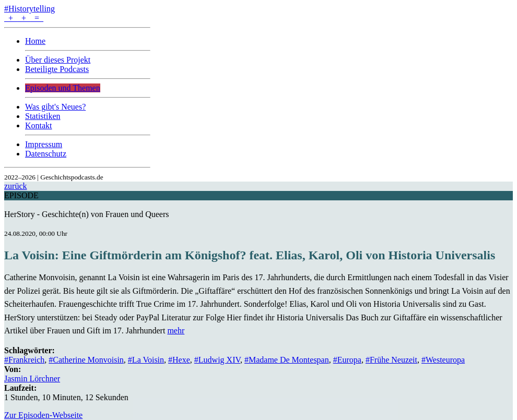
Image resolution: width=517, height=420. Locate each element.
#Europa (347, 360)
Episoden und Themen (63, 88)
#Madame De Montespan (287, 360)
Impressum (44, 144)
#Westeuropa (443, 360)
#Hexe (179, 360)
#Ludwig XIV (217, 360)
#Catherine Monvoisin (86, 360)
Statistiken (43, 116)
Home (35, 41)
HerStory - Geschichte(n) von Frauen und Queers (86, 214)
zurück (16, 186)
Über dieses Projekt (58, 60)
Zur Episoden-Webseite (43, 415)
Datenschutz (46, 154)
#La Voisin (146, 360)
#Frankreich (24, 360)
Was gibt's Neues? (55, 107)
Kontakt (39, 125)
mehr (176, 331)
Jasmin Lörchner (32, 379)
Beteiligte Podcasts (57, 69)
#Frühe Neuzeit (391, 360)
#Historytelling (30, 9)
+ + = (24, 18)
